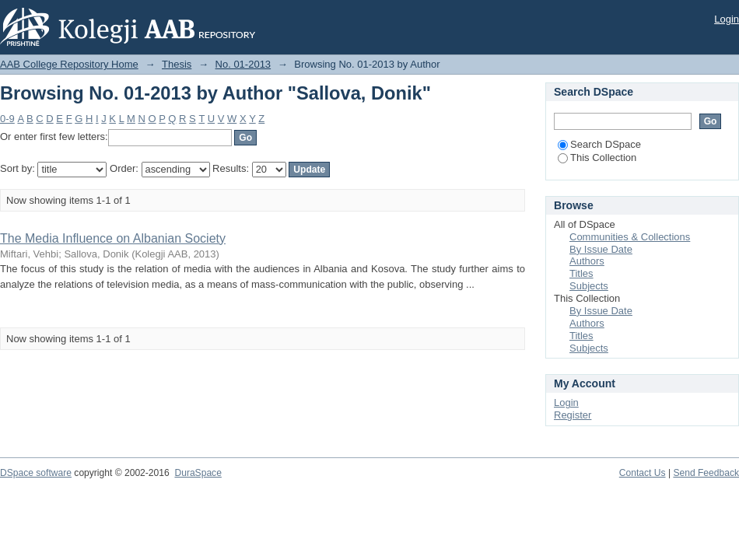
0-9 (7, 119)
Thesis (177, 64)
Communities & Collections (630, 237)
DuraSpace (198, 473)
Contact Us (643, 473)
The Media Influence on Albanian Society (113, 238)
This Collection (597, 157)
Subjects (589, 286)
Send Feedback (706, 473)
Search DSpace (599, 144)
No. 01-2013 (243, 64)
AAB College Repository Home (69, 64)
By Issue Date (601, 249)
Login (727, 19)
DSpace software (36, 473)
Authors (587, 261)
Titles (581, 273)
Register (573, 415)
